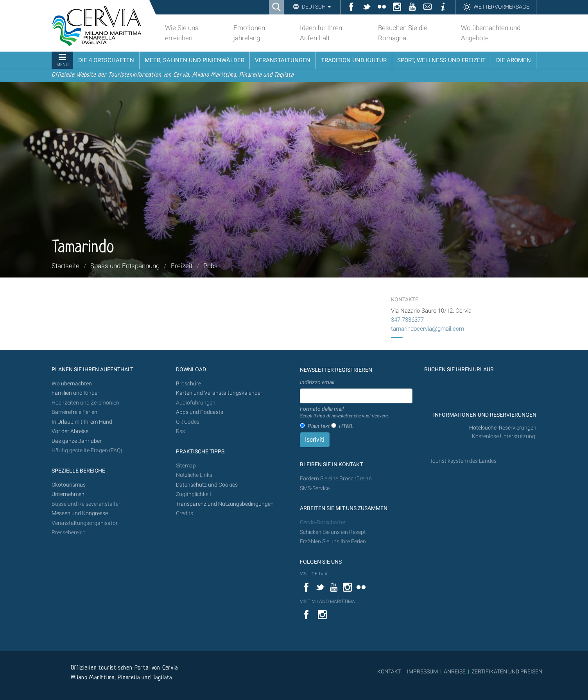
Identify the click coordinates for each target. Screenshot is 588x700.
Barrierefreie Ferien (75, 412)
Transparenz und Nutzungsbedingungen (225, 504)
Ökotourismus (69, 485)
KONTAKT (389, 671)
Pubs (211, 266)
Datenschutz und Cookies (207, 485)
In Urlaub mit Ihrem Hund (82, 422)
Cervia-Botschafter (323, 522)
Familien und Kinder (75, 393)
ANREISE (455, 671)
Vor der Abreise (70, 431)
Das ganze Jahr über (77, 441)
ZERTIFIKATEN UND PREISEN (507, 671)
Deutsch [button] (316, 7)
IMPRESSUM (422, 671)
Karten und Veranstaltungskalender (219, 393)
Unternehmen (68, 494)
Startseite (65, 266)
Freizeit (182, 266)
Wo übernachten (72, 384)
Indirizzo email (317, 382)
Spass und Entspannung (125, 266)
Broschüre (188, 384)
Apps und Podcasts (200, 412)
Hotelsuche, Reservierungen (503, 428)
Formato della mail (344, 413)
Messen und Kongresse (80, 513)
